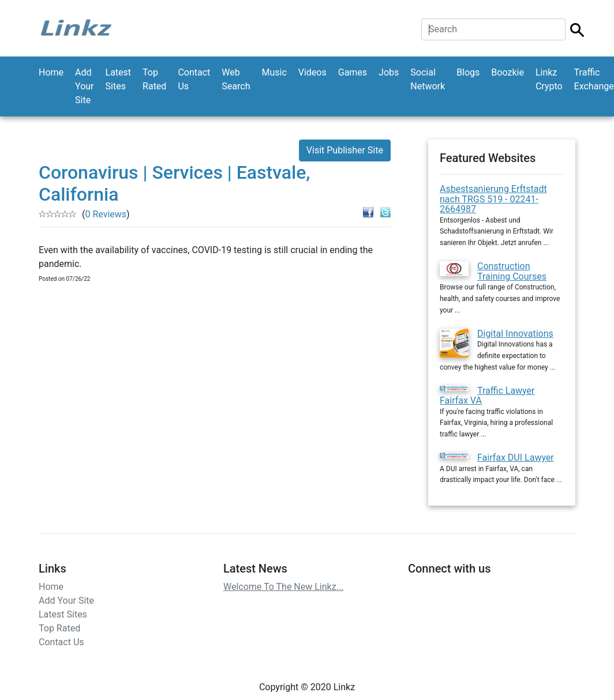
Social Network (428, 79)
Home (51, 72)
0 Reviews (106, 214)
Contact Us (194, 79)
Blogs (468, 72)
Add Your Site (84, 86)
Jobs (389, 72)
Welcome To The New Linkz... (283, 587)
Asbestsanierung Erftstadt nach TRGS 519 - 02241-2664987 (493, 199)
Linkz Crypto (549, 79)
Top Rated (154, 79)
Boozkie (508, 72)
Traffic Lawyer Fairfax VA (487, 396)
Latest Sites (119, 79)
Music (274, 72)
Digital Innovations (515, 334)
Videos (312, 72)
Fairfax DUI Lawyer (516, 458)
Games (353, 72)
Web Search (236, 79)
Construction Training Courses (512, 271)
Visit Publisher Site (345, 150)
